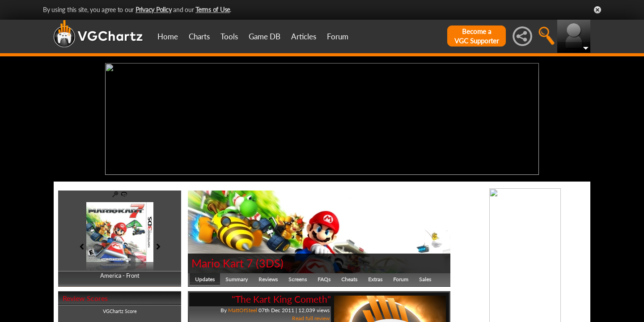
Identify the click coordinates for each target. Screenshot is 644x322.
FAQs (324, 279)
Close (597, 10)
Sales (425, 279)
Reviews (268, 279)
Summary (237, 279)
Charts (199, 36)
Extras (375, 279)
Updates (205, 279)
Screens (298, 279)
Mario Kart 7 (222, 263)
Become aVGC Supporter (477, 36)
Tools (229, 36)
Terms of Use (213, 10)
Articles (304, 36)
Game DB (265, 36)
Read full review (311, 318)
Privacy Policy (154, 10)
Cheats (349, 279)
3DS (270, 263)
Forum (338, 36)
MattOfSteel (243, 310)
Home (168, 36)
